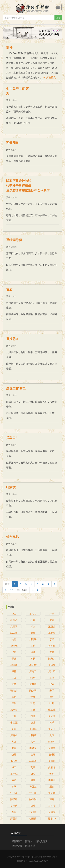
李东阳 (52, 780)
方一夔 (33, 793)
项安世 (33, 665)
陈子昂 (14, 799)
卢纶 (33, 652)
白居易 (14, 620)
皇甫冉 (52, 761)
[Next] (35, 590)
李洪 (14, 812)
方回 (14, 742)
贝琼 (33, 774)
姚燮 (33, 697)
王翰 (14, 678)
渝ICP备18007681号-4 (46, 857)
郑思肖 (14, 819)
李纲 (14, 787)
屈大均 (52, 671)
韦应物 (14, 761)
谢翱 (33, 780)
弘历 (33, 703)
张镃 (14, 652)
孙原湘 (33, 799)
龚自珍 (14, 665)
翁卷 (33, 755)
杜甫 (52, 614)
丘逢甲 (33, 678)
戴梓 (14, 100)
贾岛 (33, 767)
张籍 (52, 684)
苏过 (14, 780)
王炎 (52, 787)
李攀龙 (33, 748)
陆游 (14, 639)
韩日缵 (33, 812)
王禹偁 (33, 729)
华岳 (52, 774)
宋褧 (52, 691)
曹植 (52, 652)
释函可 (52, 742)
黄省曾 (52, 748)
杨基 (33, 723)
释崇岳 (33, 761)
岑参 (33, 627)
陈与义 (52, 659)
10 (12, 590)
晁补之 (52, 767)
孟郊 (33, 633)
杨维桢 (52, 755)
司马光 (52, 806)
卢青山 (14, 735)
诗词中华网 (25, 857)
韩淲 (52, 723)
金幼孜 (52, 716)
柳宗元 (14, 646)
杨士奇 (14, 710)
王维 (33, 646)
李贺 (14, 697)
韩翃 (52, 799)
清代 (8, 100)
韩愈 (14, 684)
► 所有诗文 (49, 77)
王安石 (33, 614)
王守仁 (14, 774)
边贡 (14, 755)
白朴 (33, 806)
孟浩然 (52, 646)
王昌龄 (52, 627)
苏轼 (33, 659)
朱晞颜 (52, 793)
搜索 (58, 18)
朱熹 (52, 620)
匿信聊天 (17, 846)
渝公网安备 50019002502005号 (32, 861)
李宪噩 (14, 723)
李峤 (52, 639)
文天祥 (14, 627)
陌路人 (29, 841)
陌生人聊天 (42, 841)
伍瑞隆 (52, 665)
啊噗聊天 (17, 841)
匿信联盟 (30, 846)
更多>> (52, 819)
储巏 (14, 748)
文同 (52, 735)
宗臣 (33, 742)
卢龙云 (33, 671)
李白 (14, 614)
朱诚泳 (52, 710)
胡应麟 (33, 819)
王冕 (52, 678)
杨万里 (14, 633)
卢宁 (14, 767)
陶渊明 (33, 691)
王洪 (14, 703)
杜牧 (33, 620)
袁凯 (52, 697)
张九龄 (14, 691)
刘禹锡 (33, 639)
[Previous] (7, 584)
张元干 (52, 729)
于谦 (14, 659)
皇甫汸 (14, 806)
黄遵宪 (52, 812)
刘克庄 (33, 735)
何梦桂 (33, 684)
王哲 (14, 716)
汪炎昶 (14, 793)
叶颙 (52, 703)
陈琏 (33, 716)
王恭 (33, 710)
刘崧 (14, 729)
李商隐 (52, 633)
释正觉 (33, 787)
